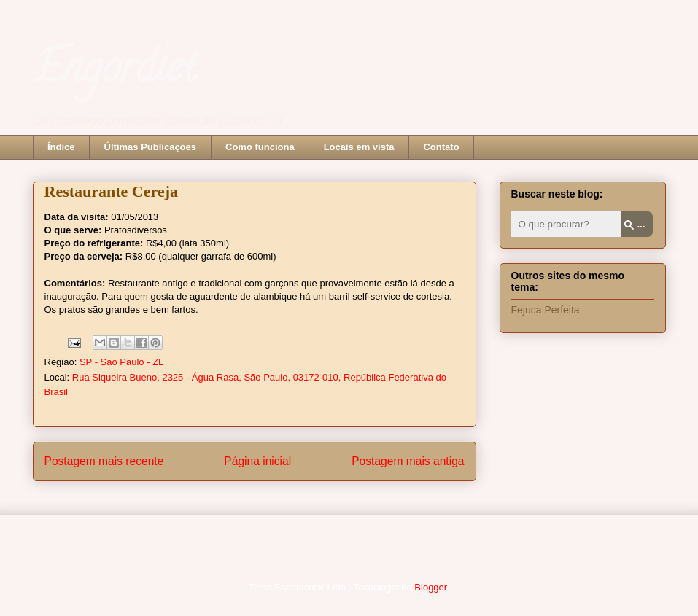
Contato (441, 147)
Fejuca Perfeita (546, 310)
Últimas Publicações (150, 147)
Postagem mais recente (104, 461)
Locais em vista (359, 147)
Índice (61, 147)
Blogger (430, 587)
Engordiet (114, 72)
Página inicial (257, 461)
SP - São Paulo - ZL (121, 362)
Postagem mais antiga (408, 461)
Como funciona (260, 147)
